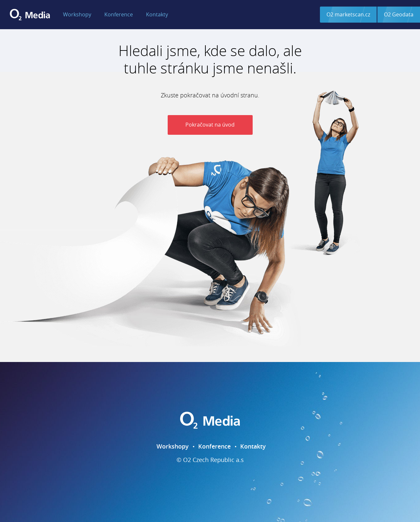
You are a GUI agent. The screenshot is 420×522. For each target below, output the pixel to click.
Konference (119, 14)
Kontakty (157, 14)
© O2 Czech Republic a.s (210, 460)
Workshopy (77, 14)
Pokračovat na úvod (210, 125)
